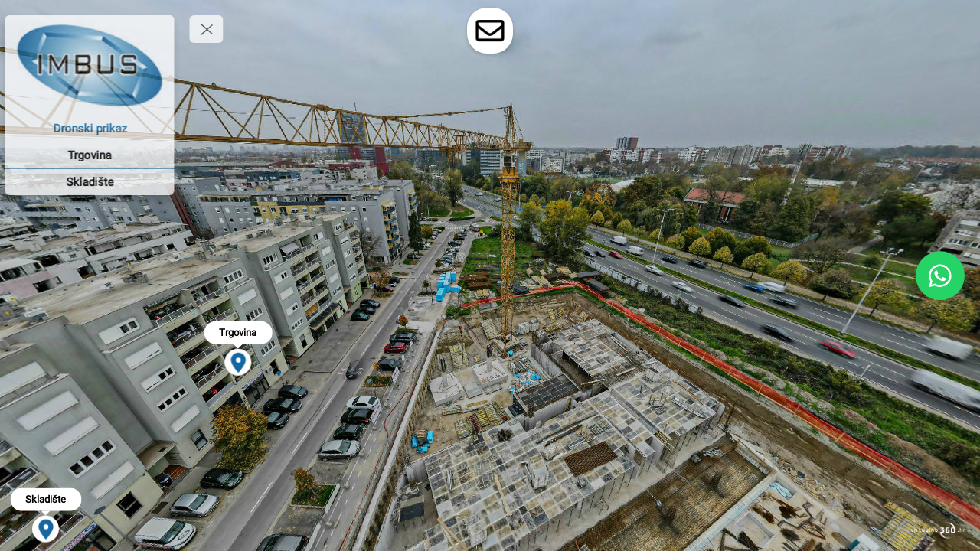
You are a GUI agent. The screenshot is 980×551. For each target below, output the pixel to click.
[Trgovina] (100, 155)
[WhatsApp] (940, 275)
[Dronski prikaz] (100, 129)
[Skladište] (100, 182)
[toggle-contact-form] (490, 31)
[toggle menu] (217, 29)
